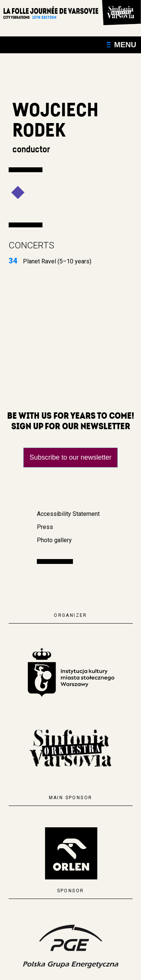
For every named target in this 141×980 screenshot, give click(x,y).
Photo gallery (54, 540)
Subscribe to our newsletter (70, 457)
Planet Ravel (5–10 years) (50, 261)
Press (45, 527)
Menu (122, 45)
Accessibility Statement (68, 514)
